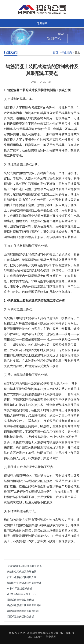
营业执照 (51, 637)
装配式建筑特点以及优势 (20, 600)
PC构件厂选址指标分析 (19, 588)
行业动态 (67, 52)
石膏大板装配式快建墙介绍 (22, 577)
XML (62, 633)
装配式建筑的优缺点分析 (20, 616)
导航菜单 (42, 23)
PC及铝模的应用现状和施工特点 (24, 566)
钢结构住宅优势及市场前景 (22, 571)
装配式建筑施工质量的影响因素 (24, 605)
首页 (56, 52)
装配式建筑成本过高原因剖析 (23, 611)
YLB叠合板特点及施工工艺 (21, 594)
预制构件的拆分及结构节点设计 (24, 583)
